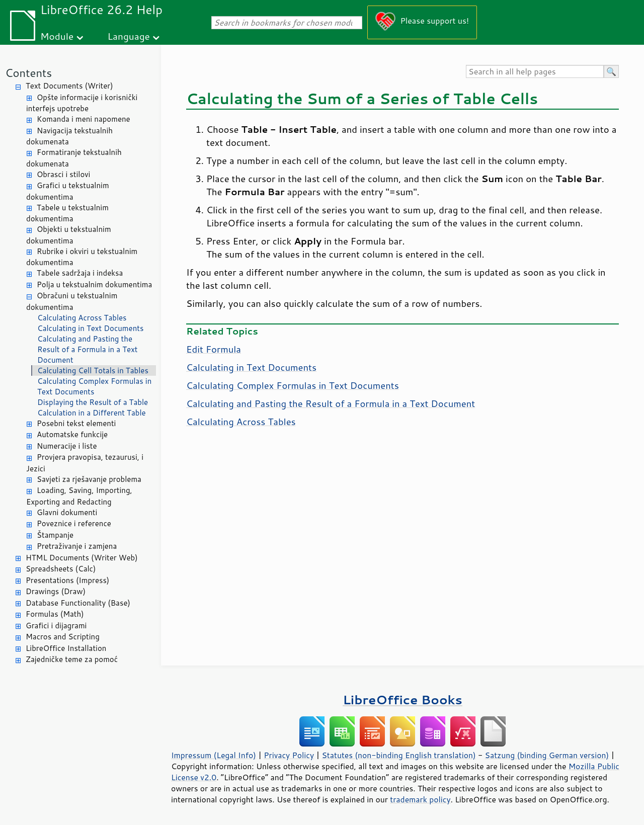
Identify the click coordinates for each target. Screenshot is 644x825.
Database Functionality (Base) (78, 603)
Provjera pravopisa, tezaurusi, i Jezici (85, 463)
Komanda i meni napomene (84, 119)
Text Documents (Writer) (69, 86)
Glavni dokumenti (67, 512)
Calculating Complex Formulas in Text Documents (94, 386)
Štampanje (55, 535)
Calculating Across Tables (82, 318)
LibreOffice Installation (66, 648)
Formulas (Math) (55, 614)
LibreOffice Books (403, 699)
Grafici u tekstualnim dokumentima (68, 191)
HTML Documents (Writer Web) (82, 558)
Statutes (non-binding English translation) (398, 755)
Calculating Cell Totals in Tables (93, 370)
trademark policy (420, 799)
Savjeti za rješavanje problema (89, 479)
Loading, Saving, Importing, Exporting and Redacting (79, 496)
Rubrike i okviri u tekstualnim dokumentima (82, 257)
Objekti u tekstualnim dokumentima (69, 235)
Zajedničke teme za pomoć (72, 659)
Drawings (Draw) (56, 591)
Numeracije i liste (67, 446)
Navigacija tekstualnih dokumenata (69, 136)
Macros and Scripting (63, 637)
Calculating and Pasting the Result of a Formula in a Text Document (88, 349)
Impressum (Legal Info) (214, 755)
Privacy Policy (289, 755)
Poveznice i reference (74, 523)
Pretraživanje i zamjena (77, 546)
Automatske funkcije (72, 434)
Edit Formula (214, 349)
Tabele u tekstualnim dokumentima (67, 213)
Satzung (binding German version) (547, 755)
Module (57, 36)
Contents (28, 73)
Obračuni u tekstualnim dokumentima (72, 301)
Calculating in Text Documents (90, 328)
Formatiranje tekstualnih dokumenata (74, 158)
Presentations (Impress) (67, 580)
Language (129, 36)
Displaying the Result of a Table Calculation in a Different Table (93, 407)
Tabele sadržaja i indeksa (80, 273)
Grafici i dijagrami (56, 626)
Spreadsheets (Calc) (61, 569)
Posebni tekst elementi (76, 423)
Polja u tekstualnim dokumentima (94, 284)
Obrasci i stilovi (63, 174)
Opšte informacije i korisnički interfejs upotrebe (82, 103)
